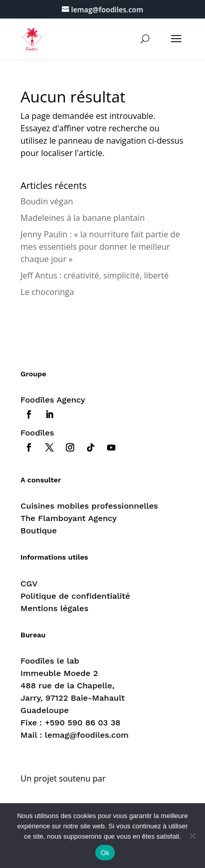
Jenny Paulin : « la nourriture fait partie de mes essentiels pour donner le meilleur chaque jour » (100, 247)
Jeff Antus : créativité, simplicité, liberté (95, 275)
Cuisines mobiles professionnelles (89, 506)
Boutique (39, 531)
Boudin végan (47, 201)
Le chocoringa (47, 292)
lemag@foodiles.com (87, 735)
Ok (105, 853)
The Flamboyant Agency (69, 518)
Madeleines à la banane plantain (83, 218)
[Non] (192, 836)
